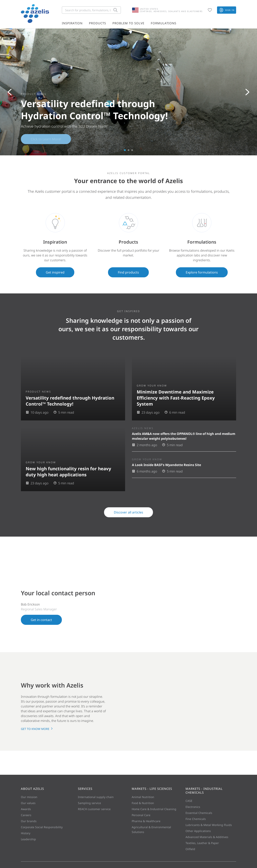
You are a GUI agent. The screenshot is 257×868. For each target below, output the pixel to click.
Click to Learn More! (46, 139)
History (26, 833)
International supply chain (96, 797)
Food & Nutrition (143, 803)
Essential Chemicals (199, 813)
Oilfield (190, 849)
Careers (26, 815)
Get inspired (55, 272)
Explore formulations (202, 272)
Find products (128, 272)
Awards (26, 809)
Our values (28, 803)
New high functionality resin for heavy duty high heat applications (68, 471)
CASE (189, 801)
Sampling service (89, 803)
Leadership (28, 839)
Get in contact (41, 620)
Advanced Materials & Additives (207, 837)
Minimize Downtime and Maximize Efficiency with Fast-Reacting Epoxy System (176, 398)
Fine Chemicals (196, 819)
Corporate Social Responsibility (42, 827)
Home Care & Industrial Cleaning (154, 809)
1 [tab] (125, 150)
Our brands (29, 821)
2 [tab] (128, 150)
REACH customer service (94, 809)
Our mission (29, 797)
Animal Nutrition (143, 797)
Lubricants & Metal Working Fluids (209, 825)
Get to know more (37, 729)
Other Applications (198, 831)
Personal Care (141, 815)
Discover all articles (128, 512)
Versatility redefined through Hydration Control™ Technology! (70, 401)
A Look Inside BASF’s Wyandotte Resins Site (166, 465)
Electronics (193, 807)
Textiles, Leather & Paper (202, 843)
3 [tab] (132, 150)
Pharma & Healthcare (146, 821)
